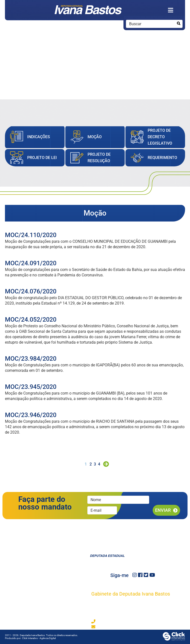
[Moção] (86, 137)
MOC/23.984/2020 (31, 359)
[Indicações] (30, 137)
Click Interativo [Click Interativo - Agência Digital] (39, 638)
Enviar (163, 510)
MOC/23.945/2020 (31, 387)
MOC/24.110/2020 (31, 235)
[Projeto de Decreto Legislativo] (155, 137)
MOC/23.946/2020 (31, 415)
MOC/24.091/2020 (31, 263)
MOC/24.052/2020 (31, 320)
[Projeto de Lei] (33, 158)
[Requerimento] (154, 158)
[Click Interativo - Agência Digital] (174, 639)
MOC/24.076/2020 (31, 291)
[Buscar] (178, 24)
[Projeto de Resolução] (95, 158)
